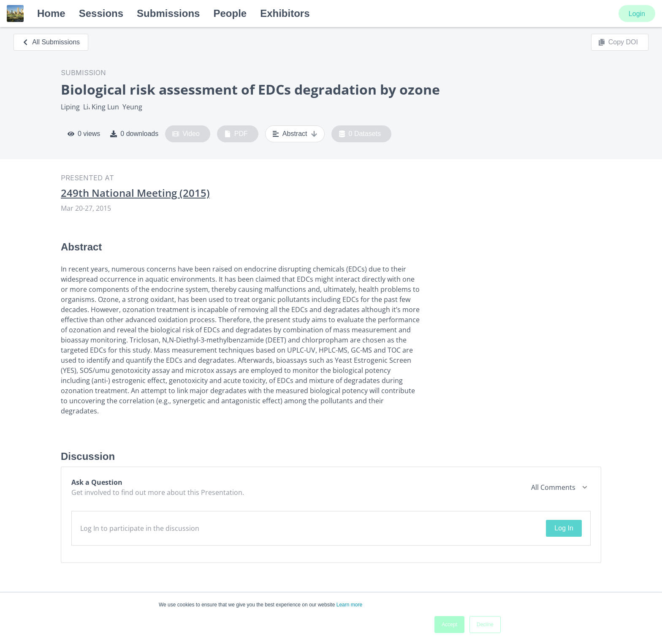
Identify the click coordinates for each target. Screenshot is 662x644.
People (230, 13)
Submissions (168, 13)
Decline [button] (485, 625)
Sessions (101, 13)
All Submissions (51, 42)
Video (186, 134)
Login (637, 14)
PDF (236, 134)
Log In (564, 528)
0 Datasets (360, 134)
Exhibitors (285, 13)
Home (51, 13)
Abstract (295, 134)
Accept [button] (449, 625)
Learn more (349, 605)
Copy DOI (618, 42)
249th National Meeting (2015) (135, 193)
